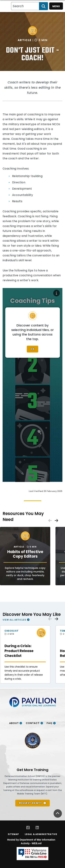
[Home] (7, 6)
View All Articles (14, 620)
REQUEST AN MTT (31, 803)
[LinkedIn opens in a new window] (37, 828)
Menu (56, 6)
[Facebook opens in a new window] (28, 828)
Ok (32, 349)
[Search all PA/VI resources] (25, 6)
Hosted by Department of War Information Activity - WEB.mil (31, 842)
